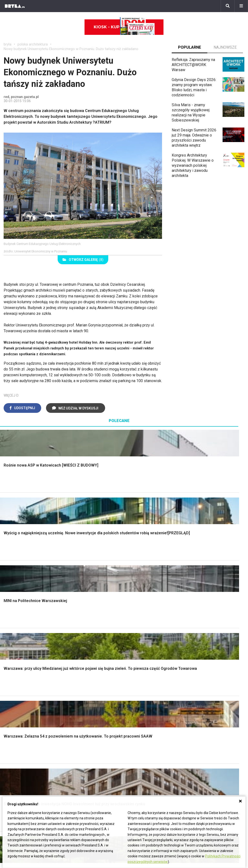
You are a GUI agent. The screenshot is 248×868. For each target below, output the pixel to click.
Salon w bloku (81, 683)
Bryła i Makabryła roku (208, 742)
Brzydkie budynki (18, 758)
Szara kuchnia (143, 683)
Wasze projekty (203, 737)
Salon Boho (79, 694)
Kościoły (135, 742)
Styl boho (202, 622)
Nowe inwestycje (142, 758)
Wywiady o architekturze (148, 764)
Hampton (201, 628)
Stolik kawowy (206, 694)
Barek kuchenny (207, 688)
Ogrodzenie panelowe (88, 633)
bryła (8, 44)
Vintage (14, 683)
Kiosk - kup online (124, 27)
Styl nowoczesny (22, 699)
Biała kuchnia (143, 677)
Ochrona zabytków (205, 748)
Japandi (14, 694)
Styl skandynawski (209, 638)
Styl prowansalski (209, 655)
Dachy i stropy (82, 644)
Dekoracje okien (145, 633)
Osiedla (72, 737)
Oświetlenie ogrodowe (27, 622)
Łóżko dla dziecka (209, 677)
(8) (83, 260)
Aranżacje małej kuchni (151, 688)
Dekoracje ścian (145, 622)
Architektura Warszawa (23, 731)
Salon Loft (78, 699)
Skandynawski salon (87, 688)
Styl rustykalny (206, 644)
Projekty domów (84, 622)
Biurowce (74, 748)
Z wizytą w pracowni (207, 753)
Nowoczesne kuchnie (150, 694)
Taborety (201, 705)
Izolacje (76, 638)
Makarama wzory (146, 628)
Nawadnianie (19, 628)
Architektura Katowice (22, 753)
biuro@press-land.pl (21, 787)
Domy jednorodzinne (83, 731)
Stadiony (73, 742)
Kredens (201, 683)
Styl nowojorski (21, 688)
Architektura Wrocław (21, 742)
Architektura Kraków (20, 737)
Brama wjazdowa (84, 655)
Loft (197, 649)
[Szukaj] (228, 6)
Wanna (137, 644)
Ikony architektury (143, 731)
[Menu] (241, 6)
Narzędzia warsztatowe (90, 628)
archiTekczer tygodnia (208, 731)
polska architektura (33, 44)
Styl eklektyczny (22, 677)
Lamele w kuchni (146, 699)
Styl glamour (204, 633)
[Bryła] (15, 6)
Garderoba (140, 638)
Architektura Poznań (21, 748)
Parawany (202, 699)
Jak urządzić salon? (87, 677)
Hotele (133, 753)
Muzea (133, 737)
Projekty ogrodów (23, 633)
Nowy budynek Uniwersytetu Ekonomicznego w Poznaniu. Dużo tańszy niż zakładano (71, 49)
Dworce (72, 753)
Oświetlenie (142, 649)
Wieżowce (136, 748)
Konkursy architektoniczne (212, 758)
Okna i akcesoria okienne (91, 649)
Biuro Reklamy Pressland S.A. (29, 792)
